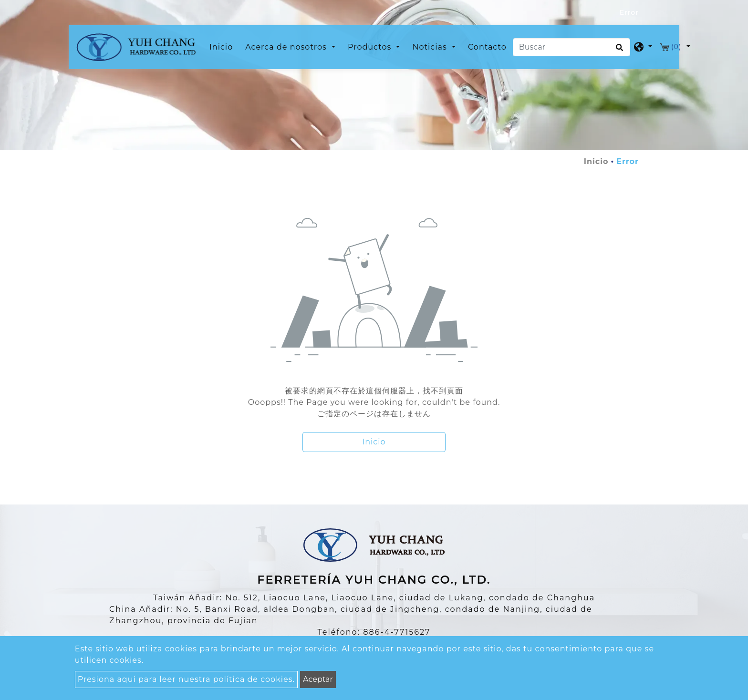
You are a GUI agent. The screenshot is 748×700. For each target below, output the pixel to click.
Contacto (487, 47)
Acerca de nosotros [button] (287, 47)
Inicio (223, 46)
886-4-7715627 (397, 632)
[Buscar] (571, 47)
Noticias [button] (431, 47)
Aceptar (318, 679)
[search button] (618, 51)
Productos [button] (371, 47)
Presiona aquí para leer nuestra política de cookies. (186, 679)
